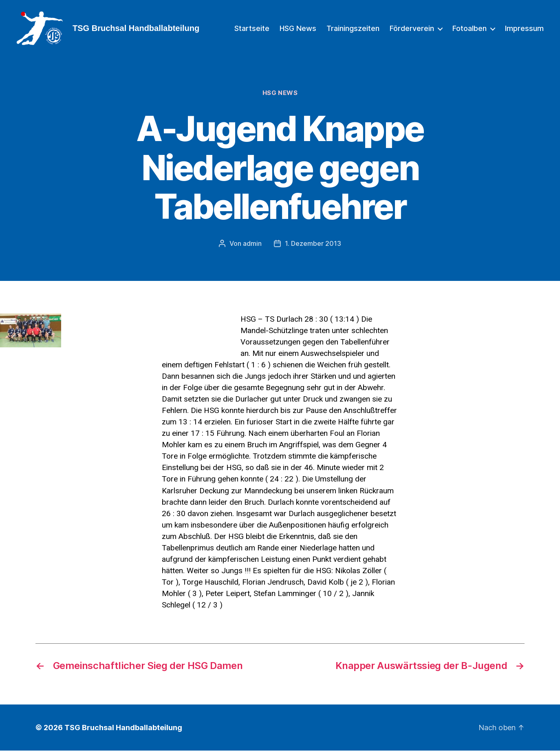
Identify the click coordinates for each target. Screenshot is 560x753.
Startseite (252, 30)
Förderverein (412, 30)
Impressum (524, 30)
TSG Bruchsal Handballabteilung (123, 730)
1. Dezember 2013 (313, 246)
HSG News (298, 30)
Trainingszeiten (353, 30)
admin (252, 246)
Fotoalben (470, 30)
